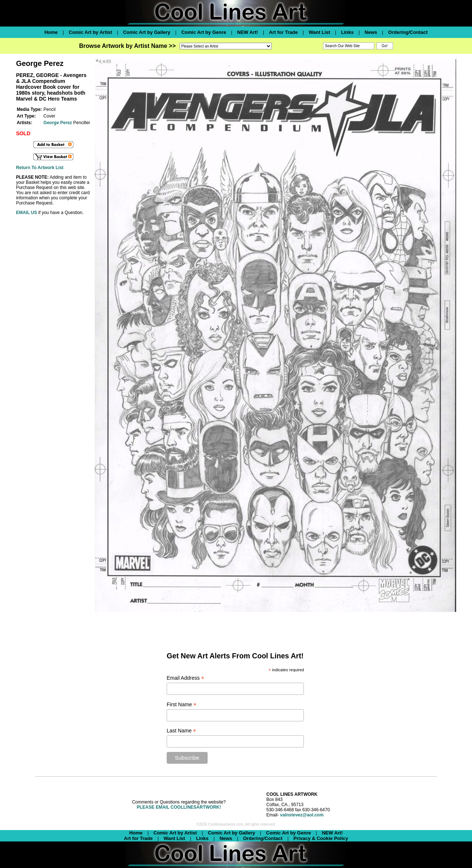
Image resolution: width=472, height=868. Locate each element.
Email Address (185, 678)
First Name (182, 705)
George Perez (58, 123)
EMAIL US (26, 213)
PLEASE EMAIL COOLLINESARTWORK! (179, 807)
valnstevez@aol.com (302, 815)
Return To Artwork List (40, 168)
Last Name (181, 731)
